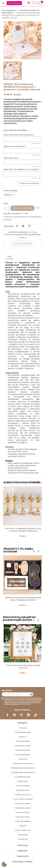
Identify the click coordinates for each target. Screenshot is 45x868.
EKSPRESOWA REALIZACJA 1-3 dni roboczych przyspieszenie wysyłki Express (22, 233)
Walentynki (23, 839)
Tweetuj (23, 226)
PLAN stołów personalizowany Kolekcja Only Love (23, 667)
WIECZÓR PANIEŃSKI (23, 821)
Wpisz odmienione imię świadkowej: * (19, 135)
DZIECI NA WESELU (23, 813)
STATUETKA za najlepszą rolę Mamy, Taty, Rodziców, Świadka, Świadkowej (23, 530)
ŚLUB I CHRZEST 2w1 (23, 830)
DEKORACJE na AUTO (23, 795)
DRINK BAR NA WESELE (23, 808)
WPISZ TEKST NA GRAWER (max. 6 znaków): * (22, 169)
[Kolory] (10, 195)
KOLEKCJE (23, 737)
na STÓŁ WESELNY (23, 786)
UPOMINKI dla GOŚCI (23, 777)
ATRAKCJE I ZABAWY (23, 804)
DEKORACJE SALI (23, 790)
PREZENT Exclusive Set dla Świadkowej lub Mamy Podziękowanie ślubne (23, 599)
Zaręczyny (23, 759)
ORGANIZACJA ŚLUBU (23, 746)
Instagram (28, 715)
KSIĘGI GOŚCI (23, 781)
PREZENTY (23, 826)
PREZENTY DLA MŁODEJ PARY (23, 764)
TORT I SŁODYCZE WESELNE (23, 799)
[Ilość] (7, 208)
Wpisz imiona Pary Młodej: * (15, 146)
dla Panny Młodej (23, 750)
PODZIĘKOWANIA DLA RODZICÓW (23, 768)
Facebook (7, 715)
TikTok (36, 715)
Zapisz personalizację (29, 183)
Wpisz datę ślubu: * (12, 158)
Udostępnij (17, 226)
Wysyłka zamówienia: (12, 214)
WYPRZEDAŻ (23, 835)
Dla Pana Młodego (23, 755)
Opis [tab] (10, 256)
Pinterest (29, 226)
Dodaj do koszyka (22, 208)
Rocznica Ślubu (23, 817)
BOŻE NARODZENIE (23, 741)
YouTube (14, 715)
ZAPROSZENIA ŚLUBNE (23, 732)
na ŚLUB (23, 728)
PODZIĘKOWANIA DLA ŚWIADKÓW (23, 772)
